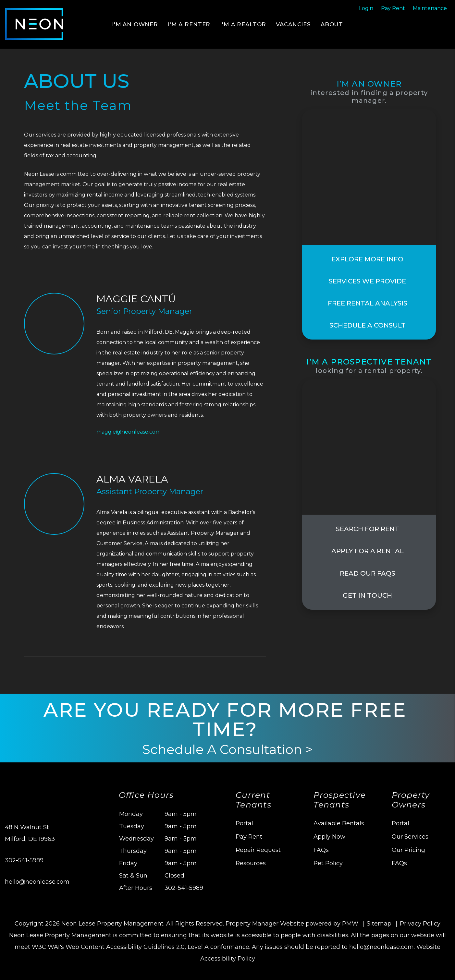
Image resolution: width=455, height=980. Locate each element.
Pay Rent (249, 837)
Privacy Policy (420, 924)
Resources (251, 863)
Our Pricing (408, 850)
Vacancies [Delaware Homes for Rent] (293, 24)
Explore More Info (367, 259)
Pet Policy (328, 863)
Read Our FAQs (368, 573)
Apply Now (329, 837)
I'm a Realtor (243, 24)
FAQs (321, 850)
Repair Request (258, 850)
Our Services (410, 837)
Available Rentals (339, 823)
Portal (244, 823)
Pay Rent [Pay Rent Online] (393, 8)
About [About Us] (332, 24)
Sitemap (379, 924)
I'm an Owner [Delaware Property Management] (135, 24)
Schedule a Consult (368, 325)
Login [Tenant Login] (366, 8)
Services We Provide (367, 281)
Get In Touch (367, 595)
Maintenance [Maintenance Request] (430, 8)
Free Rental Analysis (368, 303)
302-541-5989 (24, 860)
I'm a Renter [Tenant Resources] (189, 24)
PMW (350, 924)
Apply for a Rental (368, 551)
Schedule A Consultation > (228, 749)
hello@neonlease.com (37, 882)
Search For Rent (368, 529)
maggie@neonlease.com (129, 432)
